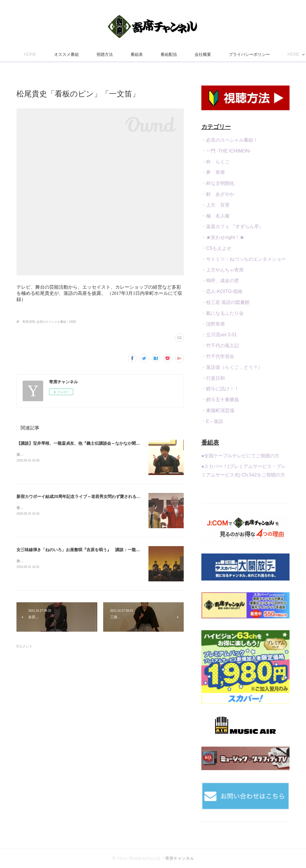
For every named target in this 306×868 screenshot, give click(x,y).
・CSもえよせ (216, 248)
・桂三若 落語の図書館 (225, 302)
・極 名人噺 (215, 216)
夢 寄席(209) (26, 322)
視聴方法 (140, 54)
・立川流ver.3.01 (219, 335)
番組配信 (204, 54)
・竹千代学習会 (218, 356)
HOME (66, 54)
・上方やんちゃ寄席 (223, 270)
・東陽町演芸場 (218, 410)
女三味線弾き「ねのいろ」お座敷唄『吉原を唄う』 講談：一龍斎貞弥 (82, 550)
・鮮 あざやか (218, 194)
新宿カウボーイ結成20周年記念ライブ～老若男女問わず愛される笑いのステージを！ (95, 496)
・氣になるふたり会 (223, 313)
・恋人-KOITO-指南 (222, 291)
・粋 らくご (215, 162)
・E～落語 (212, 421)
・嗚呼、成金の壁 (220, 281)
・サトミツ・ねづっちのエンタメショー (244, 259)
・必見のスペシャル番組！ (230, 140)
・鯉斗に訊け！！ (220, 389)
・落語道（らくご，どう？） (232, 367)
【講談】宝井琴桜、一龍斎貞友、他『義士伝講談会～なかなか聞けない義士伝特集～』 (97, 443)
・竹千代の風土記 (220, 346)
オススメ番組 (102, 54)
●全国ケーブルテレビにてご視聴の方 (240, 456)
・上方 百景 (215, 205)
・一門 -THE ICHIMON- (226, 151)
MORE (236, 54)
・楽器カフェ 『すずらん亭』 (233, 226)
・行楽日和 (213, 378)
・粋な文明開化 (218, 183)
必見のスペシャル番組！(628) (56, 322)
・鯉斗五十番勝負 (220, 400)
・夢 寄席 (213, 172)
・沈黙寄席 (213, 324)
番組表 (172, 54)
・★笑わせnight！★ (223, 237)
